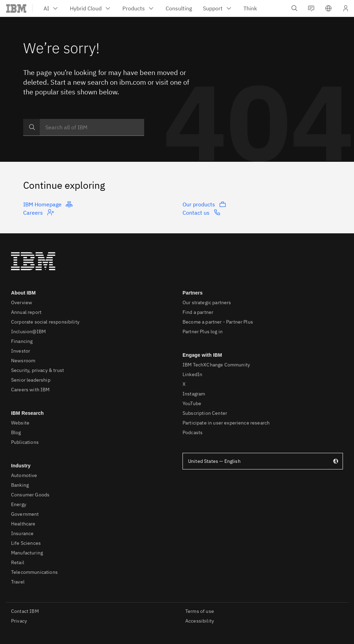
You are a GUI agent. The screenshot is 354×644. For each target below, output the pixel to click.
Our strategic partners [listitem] (207, 302)
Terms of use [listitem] (200, 611)
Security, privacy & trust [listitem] (38, 370)
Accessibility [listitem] (200, 621)
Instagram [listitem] (194, 394)
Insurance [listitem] (22, 533)
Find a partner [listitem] (198, 312)
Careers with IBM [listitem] (30, 390)
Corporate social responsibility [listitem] (45, 322)
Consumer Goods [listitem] (30, 495)
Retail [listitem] (18, 562)
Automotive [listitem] (24, 475)
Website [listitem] (20, 423)
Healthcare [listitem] (23, 524)
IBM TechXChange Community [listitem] (216, 365)
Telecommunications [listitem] (34, 572)
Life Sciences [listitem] (26, 543)
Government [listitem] (25, 514)
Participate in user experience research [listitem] (226, 423)
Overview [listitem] (22, 302)
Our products (204, 204)
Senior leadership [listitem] (31, 380)
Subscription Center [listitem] (205, 413)
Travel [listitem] (18, 582)
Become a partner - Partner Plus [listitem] (218, 322)
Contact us (202, 212)
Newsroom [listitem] (23, 361)
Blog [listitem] (16, 432)
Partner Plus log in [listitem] (203, 332)
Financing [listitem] (22, 341)
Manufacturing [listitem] (27, 553)
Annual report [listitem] (26, 312)
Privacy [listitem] (19, 621)
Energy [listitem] (19, 504)
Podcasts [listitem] (193, 432)
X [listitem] (184, 384)
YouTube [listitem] (192, 403)
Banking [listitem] (20, 485)
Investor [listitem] (21, 351)
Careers (39, 212)
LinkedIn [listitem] (192, 374)
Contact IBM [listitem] (25, 611)
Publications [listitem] (25, 442)
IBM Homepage (48, 204)
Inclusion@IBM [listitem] (28, 332)
